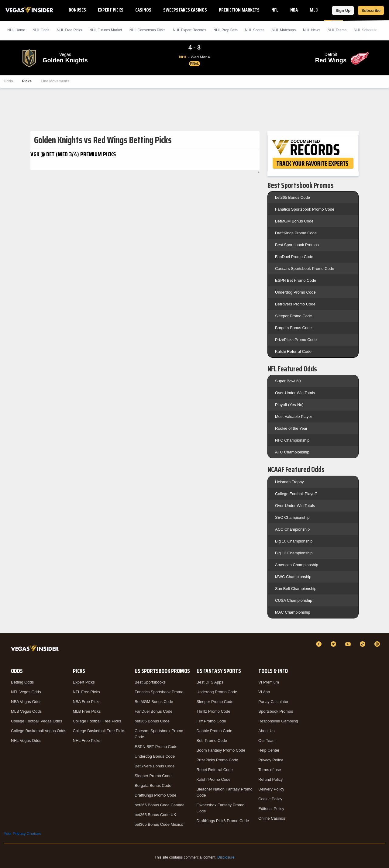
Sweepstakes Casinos (185, 10)
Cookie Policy (270, 799)
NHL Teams (337, 30)
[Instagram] (378, 644)
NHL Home (16, 30)
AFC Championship (292, 452)
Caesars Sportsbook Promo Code (305, 269)
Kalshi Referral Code (293, 351)
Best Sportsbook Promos (297, 245)
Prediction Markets (239, 10)
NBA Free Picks (87, 702)
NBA (294, 10)
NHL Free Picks (87, 741)
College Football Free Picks (97, 721)
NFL (275, 10)
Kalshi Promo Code (214, 779)
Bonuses (77, 10)
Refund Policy (270, 779)
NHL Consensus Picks (148, 30)
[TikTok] (363, 644)
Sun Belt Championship (296, 589)
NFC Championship (292, 440)
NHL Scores (255, 30)
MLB (314, 10)
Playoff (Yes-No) (289, 405)
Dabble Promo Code (215, 731)
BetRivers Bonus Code (155, 766)
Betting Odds (22, 682)
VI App (264, 692)
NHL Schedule (365, 30)
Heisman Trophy (289, 482)
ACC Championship (292, 529)
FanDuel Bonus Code (153, 711)
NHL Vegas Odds (26, 741)
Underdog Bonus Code (155, 756)
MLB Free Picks (87, 711)
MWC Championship (293, 577)
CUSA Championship (294, 600)
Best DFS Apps (210, 682)
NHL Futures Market (106, 30)
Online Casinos (272, 818)
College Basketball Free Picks (99, 731)
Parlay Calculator (273, 702)
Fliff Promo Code (211, 721)
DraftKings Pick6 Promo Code (223, 821)
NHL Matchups (284, 30)
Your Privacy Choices (22, 834)
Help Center (269, 750)
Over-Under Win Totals (295, 393)
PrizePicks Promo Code (296, 340)
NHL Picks (69, 30)
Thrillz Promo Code (213, 711)
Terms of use (270, 770)
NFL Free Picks (86, 692)
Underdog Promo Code (295, 292)
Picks (27, 81)
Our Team (267, 741)
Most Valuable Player (294, 417)
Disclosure (226, 857)
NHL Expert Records (190, 30)
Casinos (143, 10)
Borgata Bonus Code (293, 328)
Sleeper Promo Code (293, 316)
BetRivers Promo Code (295, 304)
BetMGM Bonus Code (294, 221)
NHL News (312, 30)
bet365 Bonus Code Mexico (159, 824)
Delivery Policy (271, 789)
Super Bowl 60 (288, 381)
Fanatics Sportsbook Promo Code (305, 209)
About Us (266, 731)
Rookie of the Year (291, 428)
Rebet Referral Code (215, 770)
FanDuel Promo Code (294, 257)
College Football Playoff (296, 494)
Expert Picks (111, 10)
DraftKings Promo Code (296, 233)
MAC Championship (293, 612)
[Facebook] (320, 644)
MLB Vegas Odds (26, 711)
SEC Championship (292, 517)
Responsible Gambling (278, 721)
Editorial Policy (271, 809)
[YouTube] (349, 644)
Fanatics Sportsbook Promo (159, 692)
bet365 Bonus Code (293, 197)
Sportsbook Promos (276, 711)
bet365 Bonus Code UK (155, 815)
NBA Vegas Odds (26, 702)
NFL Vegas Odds (26, 692)
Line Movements (55, 81)
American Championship (297, 565)
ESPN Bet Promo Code (296, 280)
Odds (8, 81)
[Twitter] (334, 644)
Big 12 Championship (294, 553)
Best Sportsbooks (150, 682)
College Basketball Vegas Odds (39, 731)
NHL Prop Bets (225, 30)
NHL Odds (41, 30)
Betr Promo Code (212, 741)
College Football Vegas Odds (36, 721)
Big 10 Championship (294, 541)
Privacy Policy (271, 760)
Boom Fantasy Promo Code (221, 750)
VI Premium (269, 682)
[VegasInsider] (36, 650)
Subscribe (371, 10)
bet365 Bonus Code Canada (160, 805)
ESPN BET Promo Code (156, 747)
